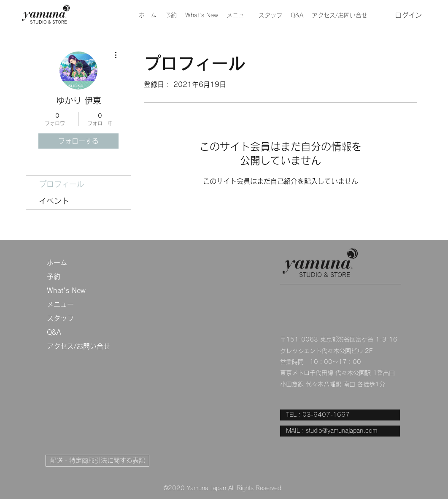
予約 (54, 277)
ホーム (57, 263)
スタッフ (60, 318)
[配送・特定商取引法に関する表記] (97, 461)
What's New (66, 290)
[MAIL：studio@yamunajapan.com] (340, 431)
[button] (238, 15)
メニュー (60, 304)
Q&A (54, 332)
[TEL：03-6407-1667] (340, 415)
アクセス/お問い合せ (78, 346)
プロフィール (62, 184)
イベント (54, 201)
